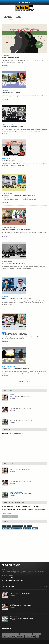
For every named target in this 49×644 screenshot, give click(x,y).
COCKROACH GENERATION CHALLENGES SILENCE (21, 618)
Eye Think (15, 526)
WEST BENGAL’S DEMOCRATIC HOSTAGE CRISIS (17, 229)
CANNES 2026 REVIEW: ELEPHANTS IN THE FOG (21, 421)
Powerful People (13, 395)
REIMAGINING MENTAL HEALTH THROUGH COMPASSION (19, 195)
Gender (21, 526)
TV (25, 526)
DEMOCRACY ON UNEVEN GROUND (13, 127)
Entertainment (6, 634)
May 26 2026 (12, 398)
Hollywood (12, 636)
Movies (9, 526)
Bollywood (5, 90)
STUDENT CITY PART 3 (9, 161)
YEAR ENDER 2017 (27, 528)
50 (28, 382)
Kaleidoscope (6, 55)
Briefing (33, 636)
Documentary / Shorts (26, 634)
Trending (35, 528)
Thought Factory (7, 193)
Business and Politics (8, 125)
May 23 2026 (12, 422)
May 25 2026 (12, 410)
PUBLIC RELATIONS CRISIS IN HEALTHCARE (15, 334)
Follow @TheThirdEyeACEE (17, 433)
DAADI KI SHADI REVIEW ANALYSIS (13, 92)
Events (20, 528)
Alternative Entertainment (16, 419)
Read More (6, 65)
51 (29, 382)
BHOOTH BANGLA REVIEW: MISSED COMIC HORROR (18, 298)
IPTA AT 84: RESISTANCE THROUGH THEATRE (20, 409)
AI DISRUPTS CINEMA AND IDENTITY (13, 264)
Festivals (12, 407)
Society (29, 526)
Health (4, 332)
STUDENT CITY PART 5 (11, 58)
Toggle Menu (24, 2)
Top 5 (4, 526)
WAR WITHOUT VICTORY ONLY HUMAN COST (16, 368)
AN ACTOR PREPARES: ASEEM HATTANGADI (20, 396)
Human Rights (20, 636)
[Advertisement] (24, 449)
